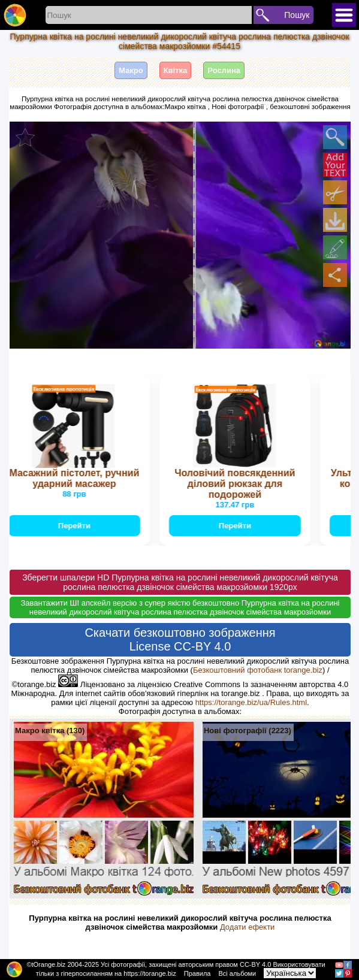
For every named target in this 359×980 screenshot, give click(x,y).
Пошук (297, 15)
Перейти (76, 526)
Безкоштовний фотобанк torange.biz (258, 670)
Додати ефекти (247, 927)
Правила (197, 973)
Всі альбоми (238, 973)
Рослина (224, 70)
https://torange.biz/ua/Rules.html (251, 702)
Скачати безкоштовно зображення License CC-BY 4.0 (180, 639)
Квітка (176, 70)
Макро (131, 70)
